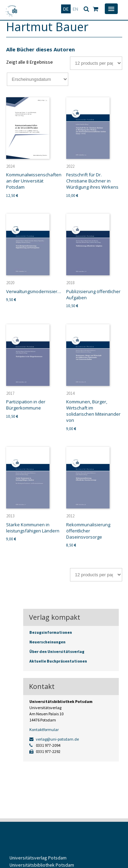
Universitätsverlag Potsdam (38, 858)
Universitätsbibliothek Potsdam (42, 865)
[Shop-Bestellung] (38, 79)
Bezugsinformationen (51, 632)
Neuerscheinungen (47, 642)
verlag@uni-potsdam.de (54, 739)
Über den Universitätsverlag (57, 651)
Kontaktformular (44, 729)
